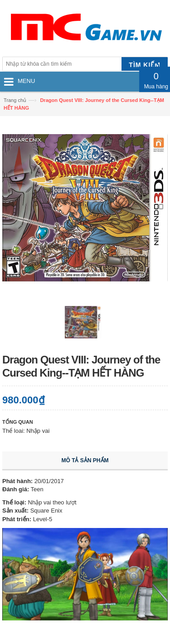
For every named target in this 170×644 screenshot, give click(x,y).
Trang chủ (15, 100)
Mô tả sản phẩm (85, 460)
